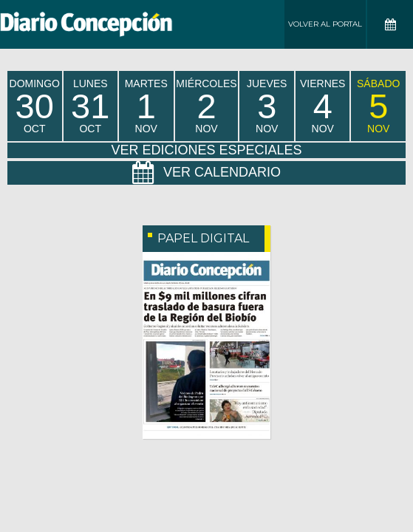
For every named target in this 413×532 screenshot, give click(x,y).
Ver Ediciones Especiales (206, 150)
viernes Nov (322, 106)
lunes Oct (90, 106)
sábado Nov (378, 106)
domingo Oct (35, 106)
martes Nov (146, 106)
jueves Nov (267, 106)
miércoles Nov (206, 106)
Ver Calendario (206, 173)
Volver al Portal (325, 24)
